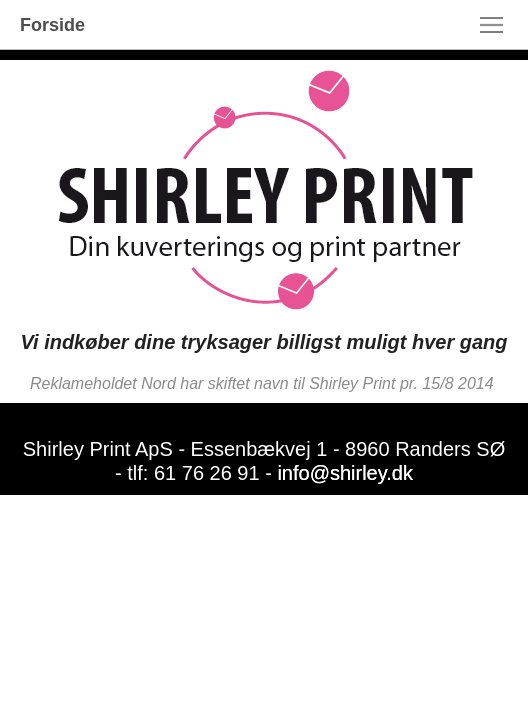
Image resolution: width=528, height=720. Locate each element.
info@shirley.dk (345, 473)
